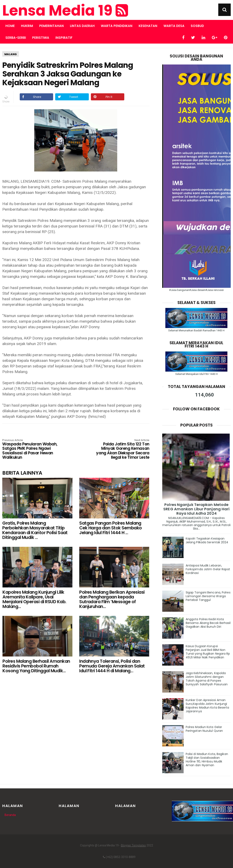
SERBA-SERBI (16, 38)
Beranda (10, 815)
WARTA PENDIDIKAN (117, 26)
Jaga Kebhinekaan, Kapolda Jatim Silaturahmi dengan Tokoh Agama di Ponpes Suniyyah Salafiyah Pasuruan (207, 679)
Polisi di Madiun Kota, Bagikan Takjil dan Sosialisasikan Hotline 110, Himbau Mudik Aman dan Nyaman (207, 760)
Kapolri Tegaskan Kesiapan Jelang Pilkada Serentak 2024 (207, 540)
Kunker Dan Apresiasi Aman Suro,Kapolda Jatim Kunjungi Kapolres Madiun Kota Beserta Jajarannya (207, 706)
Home (10, 26)
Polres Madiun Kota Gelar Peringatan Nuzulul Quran (204, 729)
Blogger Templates (133, 845)
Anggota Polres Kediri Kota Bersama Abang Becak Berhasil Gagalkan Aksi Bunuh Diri (208, 623)
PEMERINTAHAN (51, 26)
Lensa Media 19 (65, 11)
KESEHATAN (148, 26)
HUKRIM (27, 26)
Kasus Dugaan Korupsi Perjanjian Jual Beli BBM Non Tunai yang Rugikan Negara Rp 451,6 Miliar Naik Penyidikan (208, 652)
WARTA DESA (174, 26)
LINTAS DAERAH (82, 26)
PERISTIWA (41, 38)
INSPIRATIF (64, 38)
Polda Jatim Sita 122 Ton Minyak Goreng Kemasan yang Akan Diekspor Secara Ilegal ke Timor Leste (120, 449)
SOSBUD (197, 26)
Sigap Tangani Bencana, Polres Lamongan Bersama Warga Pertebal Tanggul (208, 596)
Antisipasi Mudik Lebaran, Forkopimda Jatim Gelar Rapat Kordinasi (208, 569)
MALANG (11, 54)
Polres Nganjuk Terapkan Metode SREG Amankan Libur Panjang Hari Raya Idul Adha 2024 (196, 509)
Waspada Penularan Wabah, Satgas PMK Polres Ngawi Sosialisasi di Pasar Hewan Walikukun (32, 449)
